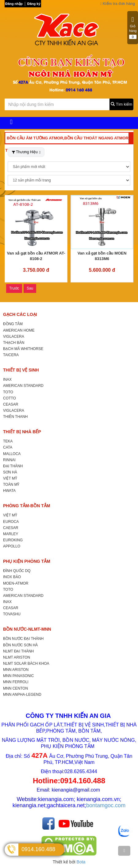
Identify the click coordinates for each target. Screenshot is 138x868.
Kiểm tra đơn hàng (118, 4)
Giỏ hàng (133, 28)
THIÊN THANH (15, 417)
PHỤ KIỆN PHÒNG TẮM (27, 561)
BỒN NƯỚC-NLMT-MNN (27, 629)
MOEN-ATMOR (16, 583)
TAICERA (11, 355)
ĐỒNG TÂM (13, 324)
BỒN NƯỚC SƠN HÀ (20, 645)
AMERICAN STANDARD (23, 386)
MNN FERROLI (16, 682)
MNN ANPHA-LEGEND (22, 695)
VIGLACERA (14, 337)
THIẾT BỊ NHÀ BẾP (22, 432)
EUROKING (13, 540)
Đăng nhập (14, 4)
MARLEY (11, 534)
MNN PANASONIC (18, 676)
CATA (8, 447)
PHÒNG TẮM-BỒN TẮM (27, 506)
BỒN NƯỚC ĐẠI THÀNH (23, 639)
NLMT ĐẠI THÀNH (18, 651)
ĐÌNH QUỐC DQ (17, 571)
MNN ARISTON (16, 670)
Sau (30, 288)
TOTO (8, 392)
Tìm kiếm (121, 104)
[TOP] (124, 851)
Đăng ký (34, 4)
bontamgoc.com (106, 805)
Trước (14, 288)
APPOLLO (12, 546)
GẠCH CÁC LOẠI (20, 314)
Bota (81, 862)
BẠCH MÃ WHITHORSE (23, 349)
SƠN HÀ (10, 472)
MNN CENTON (15, 688)
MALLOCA (12, 454)
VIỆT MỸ (10, 478)
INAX (7, 380)
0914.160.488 (38, 849)
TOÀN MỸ (11, 485)
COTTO (10, 398)
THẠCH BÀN (14, 343)
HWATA (9, 491)
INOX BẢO (12, 577)
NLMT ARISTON (17, 657)
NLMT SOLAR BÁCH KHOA (26, 664)
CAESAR (11, 528)
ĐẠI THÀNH (13, 466)
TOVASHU (12, 614)
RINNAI (9, 460)
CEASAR (11, 404)
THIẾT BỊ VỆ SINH (21, 370)
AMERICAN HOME (19, 330)
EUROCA (11, 522)
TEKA (8, 441)
